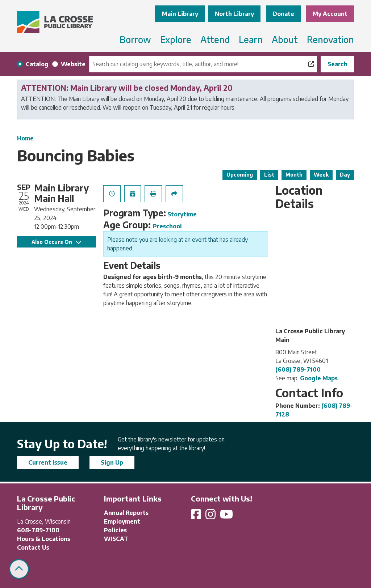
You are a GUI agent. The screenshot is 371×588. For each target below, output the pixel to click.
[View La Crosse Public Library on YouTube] (227, 516)
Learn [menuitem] (251, 39)
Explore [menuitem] (176, 39)
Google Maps (319, 378)
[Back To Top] (19, 569)
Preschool (167, 226)
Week (321, 175)
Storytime (182, 214)
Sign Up (112, 462)
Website (73, 64)
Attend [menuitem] (215, 39)
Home (25, 138)
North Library (234, 14)
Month (294, 175)
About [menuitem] (285, 39)
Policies (115, 530)
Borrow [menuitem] (135, 39)
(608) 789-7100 (298, 369)
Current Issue (48, 462)
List (269, 175)
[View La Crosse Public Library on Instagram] (211, 516)
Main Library (180, 14)
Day (345, 175)
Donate (284, 14)
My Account (330, 14)
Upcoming (240, 175)
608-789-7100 (38, 530)
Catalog (37, 64)
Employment (122, 521)
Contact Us (33, 547)
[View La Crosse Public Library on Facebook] (197, 516)
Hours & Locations (44, 539)
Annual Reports (126, 513)
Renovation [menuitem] (330, 39)
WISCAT (116, 539)
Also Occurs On (56, 242)
